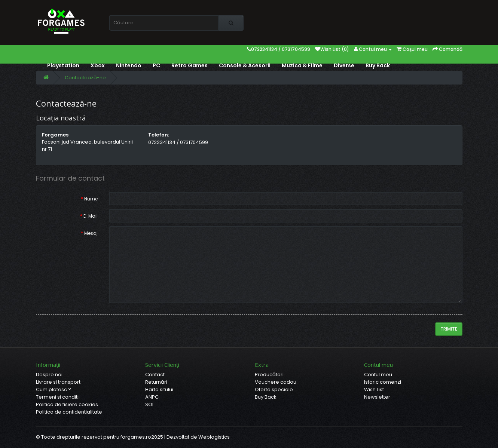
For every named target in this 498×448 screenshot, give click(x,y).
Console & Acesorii (245, 65)
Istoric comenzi (383, 382)
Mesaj (91, 233)
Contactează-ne (85, 78)
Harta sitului (159, 389)
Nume (91, 199)
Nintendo (129, 65)
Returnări (156, 382)
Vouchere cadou (276, 382)
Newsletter (377, 397)
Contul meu (378, 375)
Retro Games (190, 65)
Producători (269, 375)
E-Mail (91, 216)
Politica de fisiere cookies (67, 404)
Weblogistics (214, 437)
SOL (150, 404)
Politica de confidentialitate (69, 412)
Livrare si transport (58, 382)
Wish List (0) (332, 49)
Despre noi (49, 375)
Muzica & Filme (302, 65)
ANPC (152, 397)
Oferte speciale (274, 389)
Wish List (374, 389)
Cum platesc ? (54, 389)
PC (156, 65)
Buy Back (378, 65)
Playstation (63, 65)
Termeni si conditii (58, 397)
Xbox (98, 65)
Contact (155, 375)
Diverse (344, 65)
